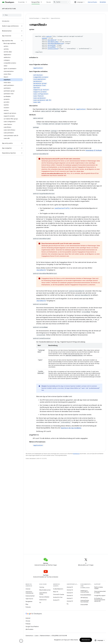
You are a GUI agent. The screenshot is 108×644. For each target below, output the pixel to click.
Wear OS (56, 592)
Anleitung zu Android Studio (85, 591)
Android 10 (70, 601)
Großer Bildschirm (58, 589)
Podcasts (28, 607)
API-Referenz (84, 598)
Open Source (29, 599)
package (44, 38)
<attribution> (38, 75)
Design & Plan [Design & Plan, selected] (36, 2)
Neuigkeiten (29, 601)
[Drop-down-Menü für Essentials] (27, 2)
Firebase (28, 624)
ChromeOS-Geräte (59, 594)
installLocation (53, 49)
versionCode (51, 45)
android (49, 36)
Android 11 (70, 598)
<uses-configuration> (41, 94)
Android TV (56, 600)
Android (28, 589)
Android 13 (70, 593)
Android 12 (70, 596)
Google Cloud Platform (32, 627)
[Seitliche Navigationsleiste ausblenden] (21, 641)
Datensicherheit (30, 596)
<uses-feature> (38, 96)
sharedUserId (52, 40)
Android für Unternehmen (29, 592)
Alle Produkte (29, 629)
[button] (10, 26)
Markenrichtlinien (45, 636)
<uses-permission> (40, 98)
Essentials (21, 2)
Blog (27, 604)
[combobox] (62, 2)
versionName (52, 47)
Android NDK (84, 605)
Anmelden (103, 2)
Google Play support (100, 596)
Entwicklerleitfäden (86, 595)
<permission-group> (40, 83)
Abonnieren (86, 640)
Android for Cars (58, 597)
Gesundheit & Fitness (43, 593)
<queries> (37, 88)
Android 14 (70, 590)
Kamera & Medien (44, 597)
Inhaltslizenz (76, 454)
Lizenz (37, 636)
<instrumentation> (40, 79)
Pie (68, 604)
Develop (49, 2)
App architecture (9, 9)
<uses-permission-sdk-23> (42, 100)
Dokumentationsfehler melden (100, 592)
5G (40, 602)
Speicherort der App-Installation (71, 428)
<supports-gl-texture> (41, 90)
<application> (38, 68)
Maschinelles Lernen (45, 590)
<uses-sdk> (37, 102)
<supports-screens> (40, 92)
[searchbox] (12, 15)
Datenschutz (43, 600)
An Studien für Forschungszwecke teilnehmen (100, 600)
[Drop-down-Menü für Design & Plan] (42, 2)
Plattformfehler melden (99, 588)
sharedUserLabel (53, 42)
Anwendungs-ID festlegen (94, 150)
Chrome (28, 621)
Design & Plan (45, 18)
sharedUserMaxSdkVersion (56, 43)
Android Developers (34, 18)
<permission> (38, 81)
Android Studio (92, 2)
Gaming (42, 587)
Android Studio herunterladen (85, 601)
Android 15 (70, 587)
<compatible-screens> (41, 77)
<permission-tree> (40, 85)
